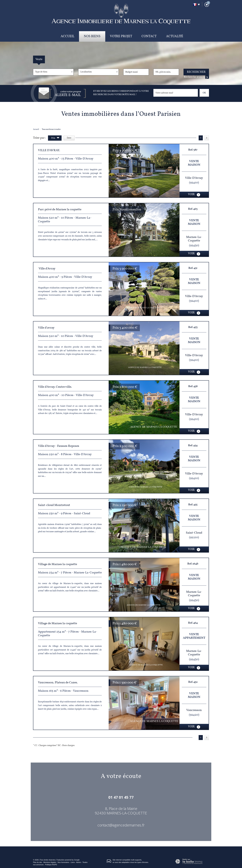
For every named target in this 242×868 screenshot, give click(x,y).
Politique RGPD (51, 865)
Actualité (175, 36)
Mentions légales (50, 862)
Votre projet (121, 36)
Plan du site (37, 862)
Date (69, 138)
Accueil (68, 36)
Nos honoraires (64, 862)
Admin (78, 862)
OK (204, 93)
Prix (55, 138)
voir (194, 195)
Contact (149, 36)
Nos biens (92, 36)
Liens (73, 862)
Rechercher (196, 72)
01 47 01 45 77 (121, 797)
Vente (39, 59)
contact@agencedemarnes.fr (121, 825)
